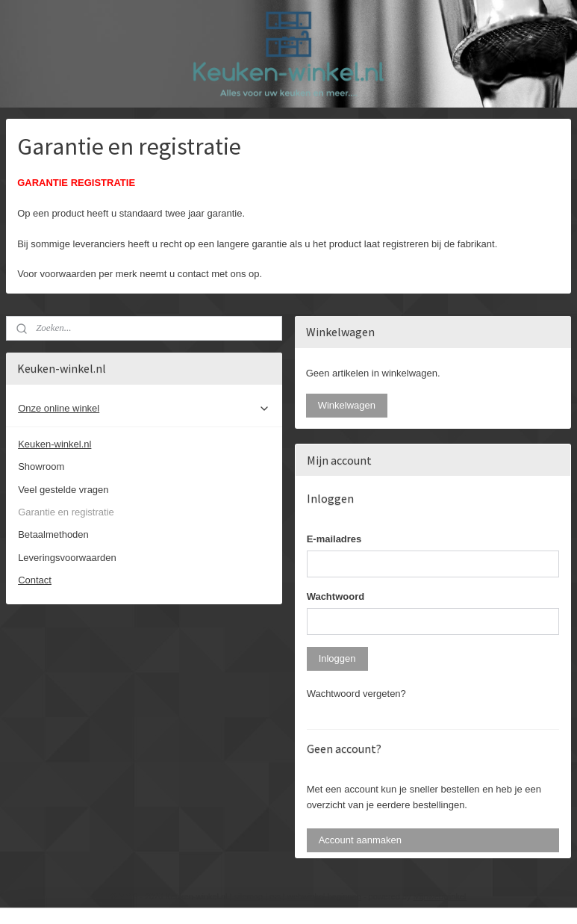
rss (275, 896)
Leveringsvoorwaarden (67, 558)
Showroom (41, 466)
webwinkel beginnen (324, 896)
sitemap (249, 896)
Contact (35, 580)
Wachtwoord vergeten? (356, 694)
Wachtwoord (336, 596)
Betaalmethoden (53, 534)
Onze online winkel (144, 409)
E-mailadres (334, 539)
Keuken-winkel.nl (54, 444)
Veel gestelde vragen (63, 490)
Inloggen (337, 658)
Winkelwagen (347, 405)
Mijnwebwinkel (440, 896)
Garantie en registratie (66, 512)
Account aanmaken (360, 840)
